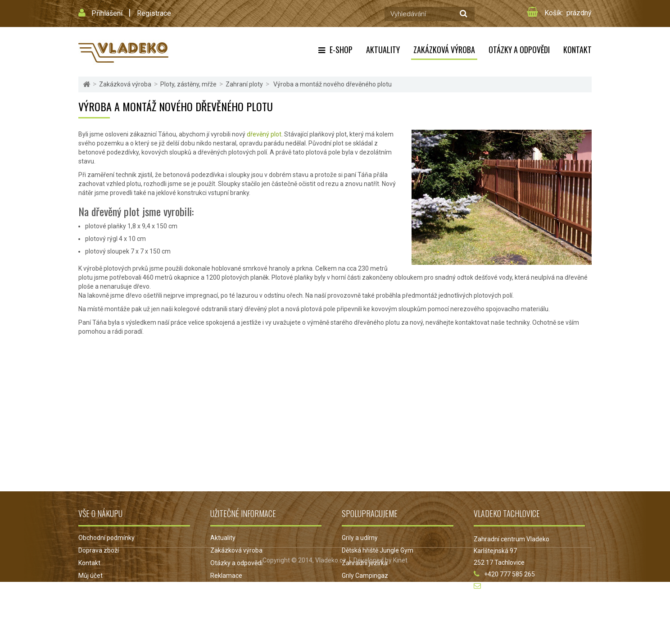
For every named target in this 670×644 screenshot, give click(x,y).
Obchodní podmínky (106, 538)
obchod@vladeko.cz (514, 586)
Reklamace (226, 576)
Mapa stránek (98, 588)
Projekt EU (225, 588)
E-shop (341, 50)
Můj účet (91, 576)
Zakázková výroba (444, 50)
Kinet (400, 622)
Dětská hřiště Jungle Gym (378, 550)
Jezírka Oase (360, 588)
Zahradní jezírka (365, 563)
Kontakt (577, 50)
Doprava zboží (99, 550)
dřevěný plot (264, 134)
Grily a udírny (360, 538)
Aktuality (383, 50)
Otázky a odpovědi (519, 50)
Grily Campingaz (365, 576)
